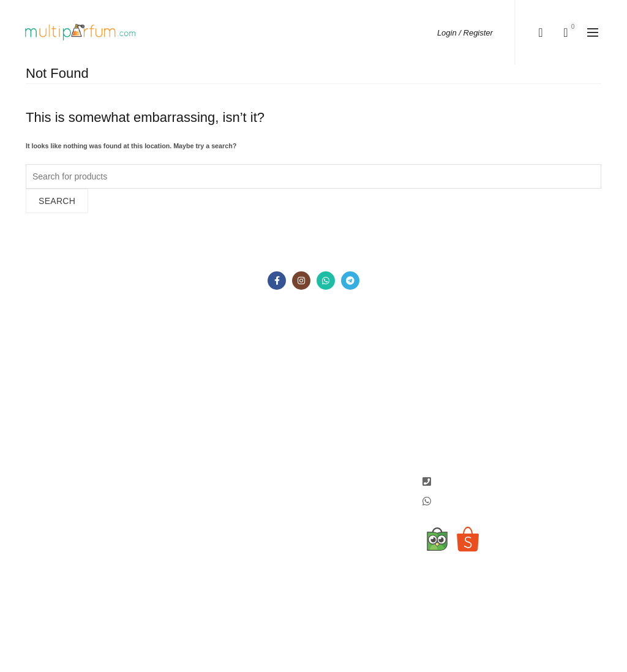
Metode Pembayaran (165, 382)
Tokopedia (342, 435)
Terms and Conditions (145, 430)
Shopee (337, 453)
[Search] (541, 32)
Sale (34, 413)
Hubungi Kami (53, 431)
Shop (36, 395)
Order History (249, 399)
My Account (246, 364)
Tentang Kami (52, 377)
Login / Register (465, 33)
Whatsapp (342, 399)
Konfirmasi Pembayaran (149, 404)
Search (57, 201)
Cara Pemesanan (158, 364)
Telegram (340, 417)
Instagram (342, 382)
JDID (332, 470)
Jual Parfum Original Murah (289, 618)
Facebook (341, 364)
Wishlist (238, 382)
